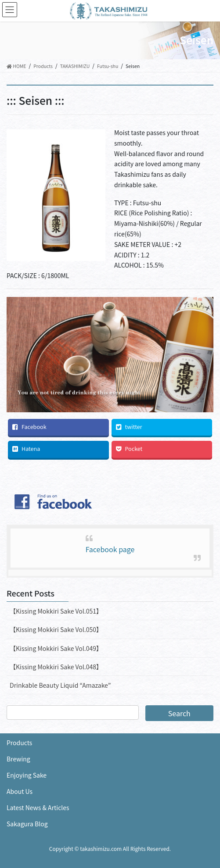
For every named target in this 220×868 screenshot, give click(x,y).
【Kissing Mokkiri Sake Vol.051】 (56, 611)
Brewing (18, 759)
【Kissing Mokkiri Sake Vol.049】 (56, 648)
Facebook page (110, 549)
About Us (20, 791)
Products (19, 743)
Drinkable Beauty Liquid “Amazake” (60, 685)
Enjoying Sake (27, 775)
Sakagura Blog (27, 824)
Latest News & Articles (38, 807)
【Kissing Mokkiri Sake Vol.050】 (56, 629)
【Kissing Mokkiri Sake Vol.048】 (56, 667)
